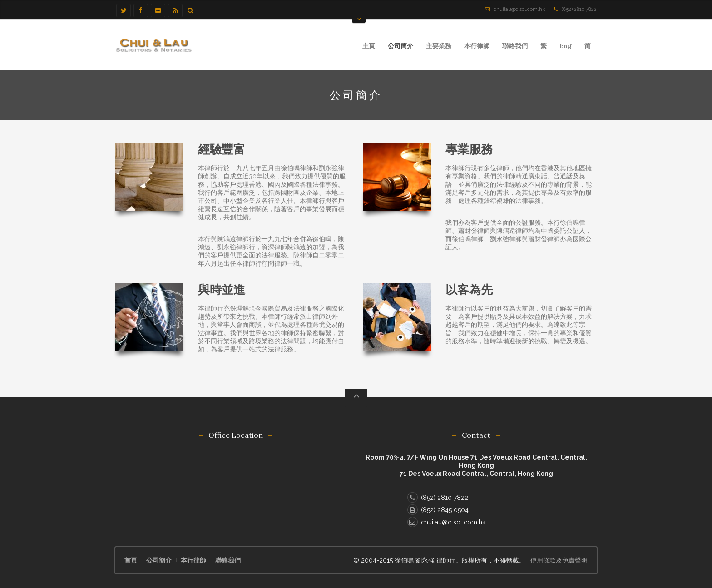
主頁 (369, 46)
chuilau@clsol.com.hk (519, 9)
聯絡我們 (515, 46)
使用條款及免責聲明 (559, 560)
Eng (566, 46)
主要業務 (436, 47)
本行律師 (474, 47)
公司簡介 (400, 46)
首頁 (131, 560)
